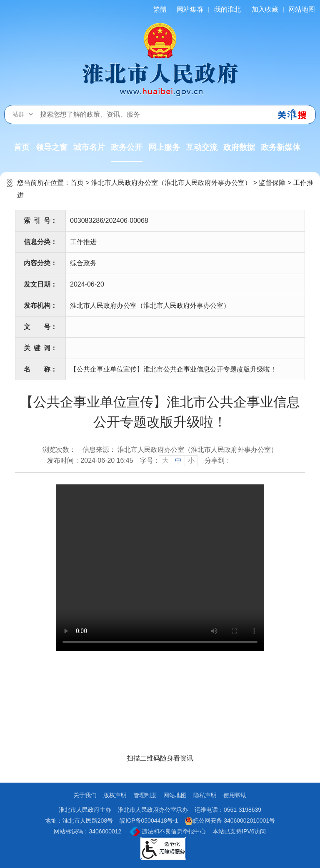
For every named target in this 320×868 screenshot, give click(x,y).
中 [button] (178, 460)
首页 (22, 147)
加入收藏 (265, 9)
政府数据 (239, 147)
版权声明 (115, 795)
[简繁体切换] (160, 9)
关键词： (40, 348)
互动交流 (202, 147)
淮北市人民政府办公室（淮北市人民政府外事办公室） (171, 183)
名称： (40, 369)
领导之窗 (52, 147)
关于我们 (85, 795)
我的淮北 (227, 9)
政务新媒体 (281, 147)
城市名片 (89, 147)
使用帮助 (235, 795)
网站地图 (302, 9)
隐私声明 (205, 795)
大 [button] (165, 460)
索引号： (40, 221)
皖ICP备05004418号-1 (149, 821)
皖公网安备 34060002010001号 (230, 821)
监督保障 (272, 183)
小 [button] (191, 460)
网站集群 (190, 9)
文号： (40, 327)
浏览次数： (59, 450)
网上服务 (164, 147)
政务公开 (127, 152)
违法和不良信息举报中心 (168, 832)
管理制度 (145, 795)
